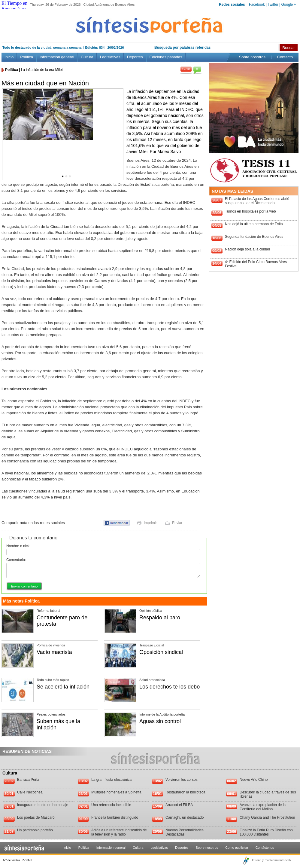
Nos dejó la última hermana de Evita (254, 224)
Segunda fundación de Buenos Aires (254, 237)
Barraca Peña (28, 780)
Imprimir (150, 523)
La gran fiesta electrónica (111, 780)
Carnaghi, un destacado (185, 817)
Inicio (9, 57)
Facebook (257, 5)
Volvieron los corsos (182, 780)
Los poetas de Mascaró (36, 817)
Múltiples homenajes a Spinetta (116, 792)
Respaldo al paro (160, 618)
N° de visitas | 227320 (18, 860)
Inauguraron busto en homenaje (43, 805)
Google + (288, 5)
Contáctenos (265, 848)
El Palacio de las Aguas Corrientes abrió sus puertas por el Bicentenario (257, 201)
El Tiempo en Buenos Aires (14, 6)
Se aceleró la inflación (63, 687)
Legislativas (110, 57)
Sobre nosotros (252, 57)
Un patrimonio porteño (35, 830)
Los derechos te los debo (170, 687)
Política (27, 57)
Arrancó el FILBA (179, 805)
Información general (57, 57)
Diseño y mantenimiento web (271, 860)
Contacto (285, 57)
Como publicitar (237, 848)
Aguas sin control (160, 721)
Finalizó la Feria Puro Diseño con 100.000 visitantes (266, 832)
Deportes (135, 57)
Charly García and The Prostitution (267, 817)
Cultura (87, 57)
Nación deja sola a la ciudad (247, 249)
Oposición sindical (161, 652)
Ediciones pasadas (166, 57)
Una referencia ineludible (111, 805)
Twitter (273, 5)
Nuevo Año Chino (254, 780)
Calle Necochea (30, 792)
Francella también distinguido (115, 817)
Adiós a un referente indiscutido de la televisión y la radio (119, 832)
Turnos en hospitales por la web (250, 211)
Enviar (177, 523)
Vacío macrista (54, 652)
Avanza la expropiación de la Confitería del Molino (263, 807)
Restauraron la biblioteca (185, 792)
